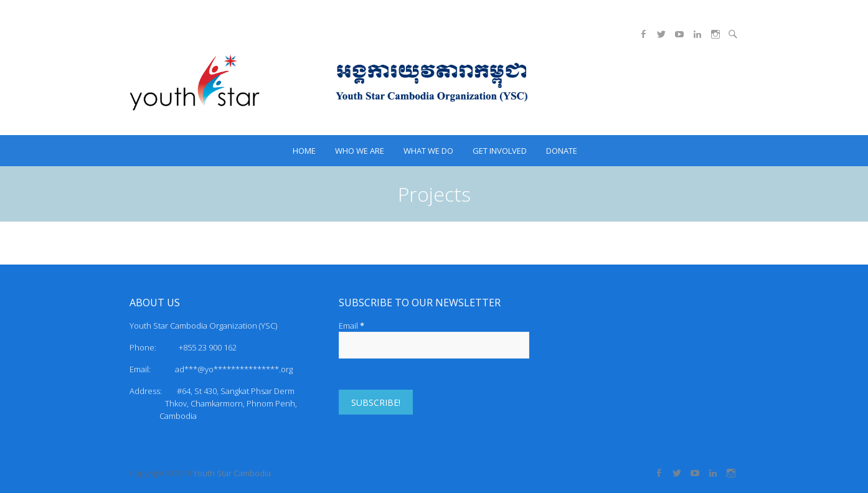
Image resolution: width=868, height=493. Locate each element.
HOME (304, 151)
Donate (562, 151)
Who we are (360, 151)
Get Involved (500, 151)
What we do (428, 151)
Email (351, 326)
